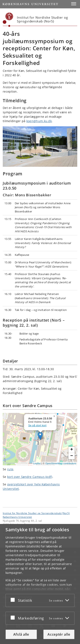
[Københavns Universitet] (8, 20)
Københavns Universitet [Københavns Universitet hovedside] (17, 517)
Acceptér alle (59, 634)
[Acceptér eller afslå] (14, 600)
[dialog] (40, 584)
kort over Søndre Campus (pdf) (30, 477)
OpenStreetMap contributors (61, 463)
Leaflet (37, 463)
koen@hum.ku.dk (39, 121)
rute (10, 469)
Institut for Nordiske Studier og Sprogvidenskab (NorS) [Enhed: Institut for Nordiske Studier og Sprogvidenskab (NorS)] (36, 513)
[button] (74, 4)
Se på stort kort (37, 425)
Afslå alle (21, 634)
